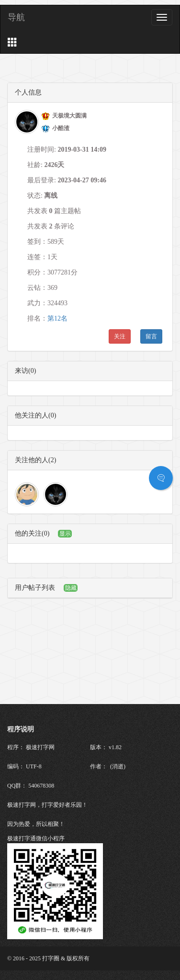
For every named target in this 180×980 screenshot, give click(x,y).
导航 (16, 17)
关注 (120, 336)
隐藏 (71, 588)
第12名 (57, 318)
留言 (151, 336)
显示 (65, 534)
